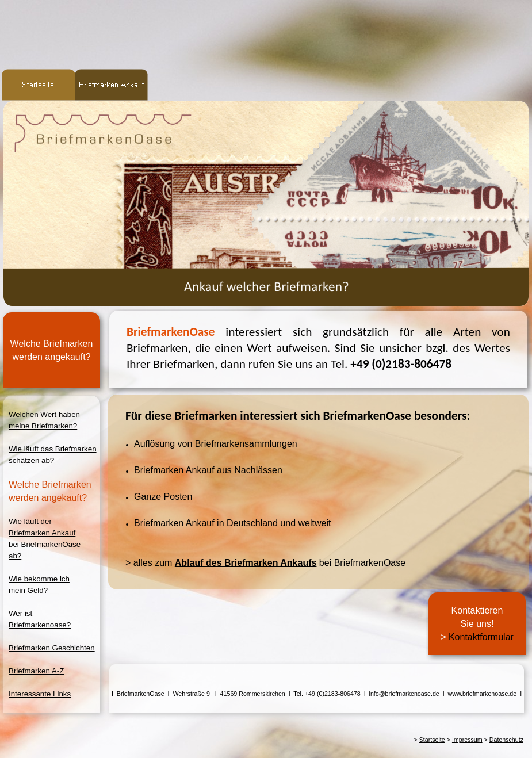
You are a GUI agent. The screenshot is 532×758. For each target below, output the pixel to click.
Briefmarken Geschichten (52, 648)
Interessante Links (40, 694)
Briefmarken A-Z (36, 671)
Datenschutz (506, 740)
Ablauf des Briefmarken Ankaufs (246, 563)
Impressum (467, 740)
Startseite (432, 740)
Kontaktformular (481, 637)
